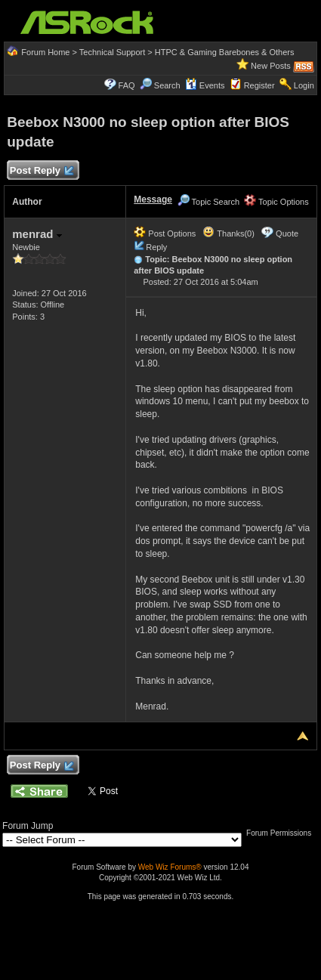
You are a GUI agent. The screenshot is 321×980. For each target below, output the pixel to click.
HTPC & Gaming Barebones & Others (225, 52)
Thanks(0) (228, 233)
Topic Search (208, 202)
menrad (37, 234)
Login (304, 85)
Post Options (165, 233)
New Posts (271, 66)
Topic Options (276, 202)
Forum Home (45, 52)
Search (167, 85)
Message (153, 199)
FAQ (127, 85)
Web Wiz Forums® (170, 867)
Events (205, 85)
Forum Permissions (282, 833)
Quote (287, 233)
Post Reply (41, 171)
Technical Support (112, 52)
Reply (156, 247)
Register (259, 85)
